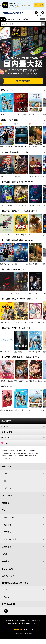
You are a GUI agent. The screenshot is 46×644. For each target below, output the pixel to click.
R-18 (23, 444)
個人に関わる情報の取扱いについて (31, 454)
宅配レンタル (9, 519)
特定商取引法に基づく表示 (10, 457)
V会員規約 (12, 452)
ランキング (23, 439)
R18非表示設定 (10, 541)
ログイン (43, 17)
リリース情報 (23, 433)
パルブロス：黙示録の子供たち (25, 116)
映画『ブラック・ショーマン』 (11, 148)
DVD (5, 20)
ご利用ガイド (7, 548)
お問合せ (6, 563)
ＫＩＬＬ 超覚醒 (6, 207)
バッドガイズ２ (6, 324)
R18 (42, 20)
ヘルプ (5, 555)
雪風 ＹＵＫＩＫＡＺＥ (23, 265)
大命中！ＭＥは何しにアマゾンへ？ (26, 236)
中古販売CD (30, 20)
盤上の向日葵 (33, 148)
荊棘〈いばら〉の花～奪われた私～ (26, 382)
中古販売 (8, 533)
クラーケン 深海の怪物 (37, 207)
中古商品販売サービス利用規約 (11, 454)
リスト (36, 17)
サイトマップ (6, 460)
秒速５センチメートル (22, 148)
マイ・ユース (5, 353)
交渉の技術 (18, 353)
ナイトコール (5, 236)
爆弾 (2, 178)
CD (11, 20)
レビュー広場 (7, 570)
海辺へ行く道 (5, 116)
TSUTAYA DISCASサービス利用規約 (26, 452)
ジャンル (23, 428)
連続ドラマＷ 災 (6, 295)
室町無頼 (17, 178)
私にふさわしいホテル (8, 412)
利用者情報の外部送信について (27, 457)
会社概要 (5, 452)
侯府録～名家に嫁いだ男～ (9, 382)
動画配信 (6, 504)
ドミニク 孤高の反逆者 (23, 207)
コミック (19, 20)
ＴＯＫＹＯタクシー (35, 178)
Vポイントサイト (9, 577)
